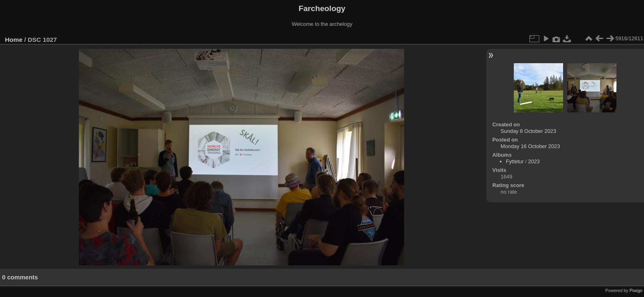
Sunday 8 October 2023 (528, 131)
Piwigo (636, 290)
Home (14, 40)
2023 (534, 161)
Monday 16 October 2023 (530, 146)
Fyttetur (515, 161)
